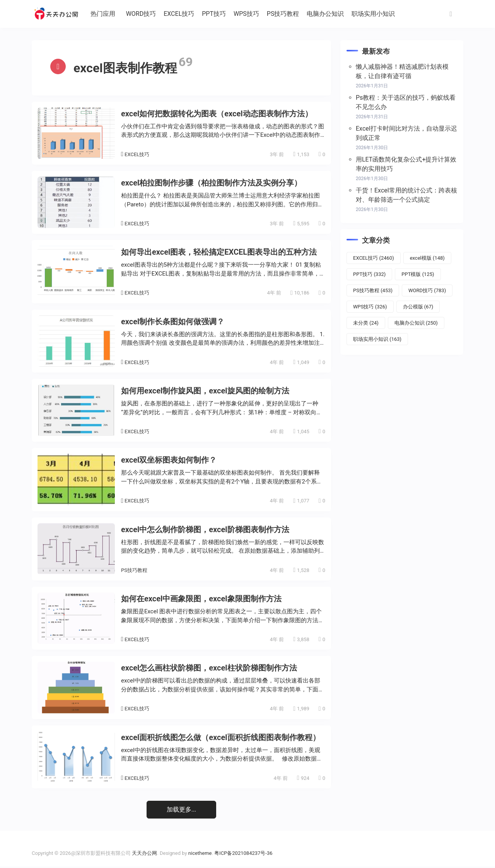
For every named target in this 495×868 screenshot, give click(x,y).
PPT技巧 (229, 14)
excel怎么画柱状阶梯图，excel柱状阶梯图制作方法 (209, 669)
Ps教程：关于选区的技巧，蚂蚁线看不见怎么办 (406, 104)
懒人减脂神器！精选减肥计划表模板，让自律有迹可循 (402, 73)
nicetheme (200, 855)
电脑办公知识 (340, 14)
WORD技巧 (155, 14)
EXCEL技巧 (194, 14)
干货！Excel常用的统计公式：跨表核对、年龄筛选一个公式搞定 (406, 197)
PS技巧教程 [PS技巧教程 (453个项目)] (373, 292)
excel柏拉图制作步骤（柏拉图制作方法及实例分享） (211, 184)
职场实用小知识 (388, 14)
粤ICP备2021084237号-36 (243, 855)
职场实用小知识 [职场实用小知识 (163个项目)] (377, 341)
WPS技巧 (261, 14)
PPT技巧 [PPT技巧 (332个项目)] (369, 276)
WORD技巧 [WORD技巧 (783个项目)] (427, 292)
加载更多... (182, 811)
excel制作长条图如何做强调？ (173, 323)
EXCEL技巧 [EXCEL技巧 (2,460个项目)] (374, 260)
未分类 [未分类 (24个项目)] (366, 324)
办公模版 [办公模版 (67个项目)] (418, 308)
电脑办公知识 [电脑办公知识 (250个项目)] (416, 324)
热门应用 (117, 14)
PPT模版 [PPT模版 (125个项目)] (418, 276)
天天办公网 (144, 855)
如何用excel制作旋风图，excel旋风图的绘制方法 (205, 392)
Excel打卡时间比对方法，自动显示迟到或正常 (406, 135)
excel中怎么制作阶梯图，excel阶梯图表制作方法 (205, 531)
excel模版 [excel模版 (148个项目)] (427, 260)
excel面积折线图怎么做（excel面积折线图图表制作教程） (221, 739)
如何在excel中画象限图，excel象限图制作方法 (201, 600)
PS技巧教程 (297, 14)
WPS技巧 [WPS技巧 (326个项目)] (370, 308)
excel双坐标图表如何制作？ (169, 461)
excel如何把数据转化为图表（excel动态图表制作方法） (217, 115)
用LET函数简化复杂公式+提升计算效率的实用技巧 (406, 166)
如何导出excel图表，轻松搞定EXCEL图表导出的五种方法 (219, 254)
